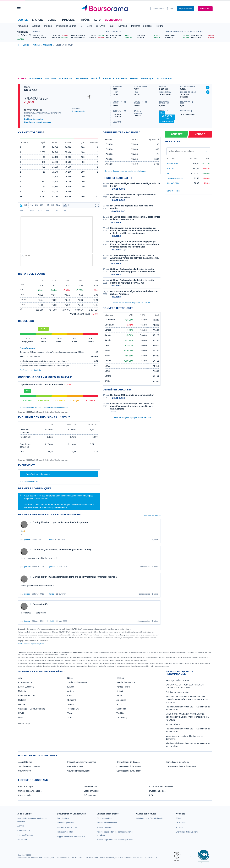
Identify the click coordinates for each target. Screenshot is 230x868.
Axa (20, 678)
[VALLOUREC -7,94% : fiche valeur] (202, 38)
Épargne (38, 20)
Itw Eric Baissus (173, 724)
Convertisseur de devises (128, 762)
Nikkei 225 (22, 32)
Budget (53, 20)
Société (96, 78)
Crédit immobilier (91, 791)
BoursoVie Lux (167, 117)
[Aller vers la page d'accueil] (114, 9)
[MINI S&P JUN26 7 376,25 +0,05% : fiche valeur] (88, 35)
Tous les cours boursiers (29, 766)
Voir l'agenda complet (29, 481)
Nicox (21, 718)
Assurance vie (78, 111)
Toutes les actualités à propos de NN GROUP (132, 303)
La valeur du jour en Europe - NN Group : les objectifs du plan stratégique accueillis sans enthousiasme (132, 406)
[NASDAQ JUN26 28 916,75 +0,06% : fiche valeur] (51, 38)
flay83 (52, 594)
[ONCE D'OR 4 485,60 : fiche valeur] (120, 38)
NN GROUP (31, 90)
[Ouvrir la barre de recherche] (157, 9)
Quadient (72, 700)
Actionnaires (165, 78)
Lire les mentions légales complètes (31, 644)
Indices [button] (48, 26)
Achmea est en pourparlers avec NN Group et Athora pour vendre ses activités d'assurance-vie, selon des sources (135, 258)
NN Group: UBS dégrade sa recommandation (132, 395)
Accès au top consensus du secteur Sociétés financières (44, 407)
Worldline (121, 713)
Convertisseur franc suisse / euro (181, 766)
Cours (22, 78)
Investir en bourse (157, 791)
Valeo (70, 713)
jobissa (27, 539)
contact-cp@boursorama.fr (55, 508)
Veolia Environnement (77, 682)
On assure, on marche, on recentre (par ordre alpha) (62, 550)
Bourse (23, 20)
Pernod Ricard (123, 687)
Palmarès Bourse (75, 766)
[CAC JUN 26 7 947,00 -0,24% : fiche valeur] (51, 35)
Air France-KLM (25, 682)
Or (168, 173)
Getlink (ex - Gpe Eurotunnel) (32, 709)
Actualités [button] (23, 26)
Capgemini (121, 709)
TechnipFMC (73, 709)
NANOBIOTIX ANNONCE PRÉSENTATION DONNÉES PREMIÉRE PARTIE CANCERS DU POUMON (187, 699)
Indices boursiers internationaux (82, 762)
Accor (119, 704)
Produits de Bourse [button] (66, 26)
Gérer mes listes (173, 191)
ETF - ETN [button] (86, 26)
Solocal (71, 704)
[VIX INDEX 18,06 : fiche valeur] (150, 38)
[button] (19, 9)
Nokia (70, 678)
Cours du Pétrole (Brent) (78, 771)
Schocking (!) (40, 604)
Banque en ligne (26, 786)
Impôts (85, 20)
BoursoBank (114, 20)
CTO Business (167, 122)
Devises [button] (123, 26)
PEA (162, 113)
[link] (21, 826)
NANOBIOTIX (173, 183)
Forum (159, 26)
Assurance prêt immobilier (161, 786)
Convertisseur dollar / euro (128, 766)
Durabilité (65, 78)
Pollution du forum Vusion (177, 692)
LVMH (21, 713)
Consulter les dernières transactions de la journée (126, 171)
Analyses (51, 78)
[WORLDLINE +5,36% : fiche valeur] (177, 35)
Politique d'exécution (34, 119)
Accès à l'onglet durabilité (31, 370)
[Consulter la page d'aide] (170, 9)
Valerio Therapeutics (126, 682)
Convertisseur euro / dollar (128, 771)
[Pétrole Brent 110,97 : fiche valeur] (120, 35)
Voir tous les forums (152, 515)
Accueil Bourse (25, 762)
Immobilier (69, 20)
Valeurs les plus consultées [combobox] (181, 151)
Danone (22, 704)
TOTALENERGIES (175, 178)
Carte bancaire (25, 795)
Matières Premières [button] (141, 26)
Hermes (120, 678)
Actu (97, 20)
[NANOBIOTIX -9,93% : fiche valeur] (202, 35)
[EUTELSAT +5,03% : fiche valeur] (177, 38)
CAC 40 (171, 169)
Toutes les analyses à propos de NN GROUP (132, 418)
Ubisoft (120, 691)
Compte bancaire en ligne (30, 791)
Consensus (81, 78)
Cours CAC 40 (25, 771)
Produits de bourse (115, 78)
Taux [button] (112, 26)
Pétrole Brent (173, 164)
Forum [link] (134, 78)
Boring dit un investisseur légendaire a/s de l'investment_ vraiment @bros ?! (75, 577)
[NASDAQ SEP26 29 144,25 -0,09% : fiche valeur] (88, 38)
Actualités (35, 78)
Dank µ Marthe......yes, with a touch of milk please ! (61, 522)
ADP (69, 718)
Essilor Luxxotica (26, 687)
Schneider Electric (26, 696)
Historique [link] (147, 78)
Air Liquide (121, 700)
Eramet (71, 687)
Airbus (119, 696)
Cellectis (22, 700)
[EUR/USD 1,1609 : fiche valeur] (150, 35)
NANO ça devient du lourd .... (179, 680)
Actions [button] (36, 26)
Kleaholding (122, 718)
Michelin (22, 691)
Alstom (70, 691)
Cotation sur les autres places (38, 122)
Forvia (70, 696)
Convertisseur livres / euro (178, 762)
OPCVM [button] (100, 26)
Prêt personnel (90, 795)
